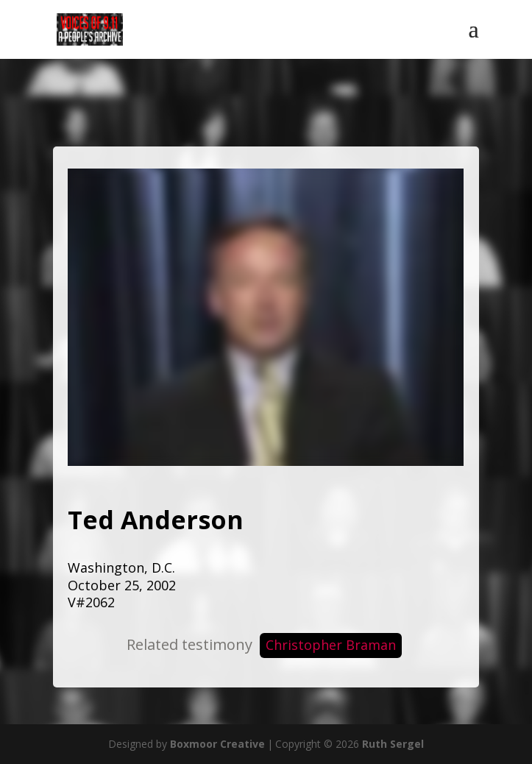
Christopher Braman (331, 645)
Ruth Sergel (393, 744)
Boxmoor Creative (217, 744)
